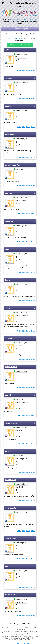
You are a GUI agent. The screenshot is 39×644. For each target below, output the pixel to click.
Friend (33, 70)
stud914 (8, 250)
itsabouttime (10, 595)
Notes (28, 70)
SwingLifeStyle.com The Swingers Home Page (23, 19)
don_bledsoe (10, 280)
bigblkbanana (10, 50)
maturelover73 (11, 367)
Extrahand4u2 (10, 538)
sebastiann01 (10, 508)
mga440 (8, 395)
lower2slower (10, 134)
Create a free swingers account (14, 38)
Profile (19, 70)
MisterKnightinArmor (13, 165)
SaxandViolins (11, 423)
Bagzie (7, 308)
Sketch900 (9, 221)
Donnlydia (9, 339)
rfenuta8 (8, 78)
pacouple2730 (10, 480)
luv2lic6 (8, 106)
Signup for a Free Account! (20, 45)
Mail (24, 70)
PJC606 (8, 452)
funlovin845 (10, 567)
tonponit (8, 193)
